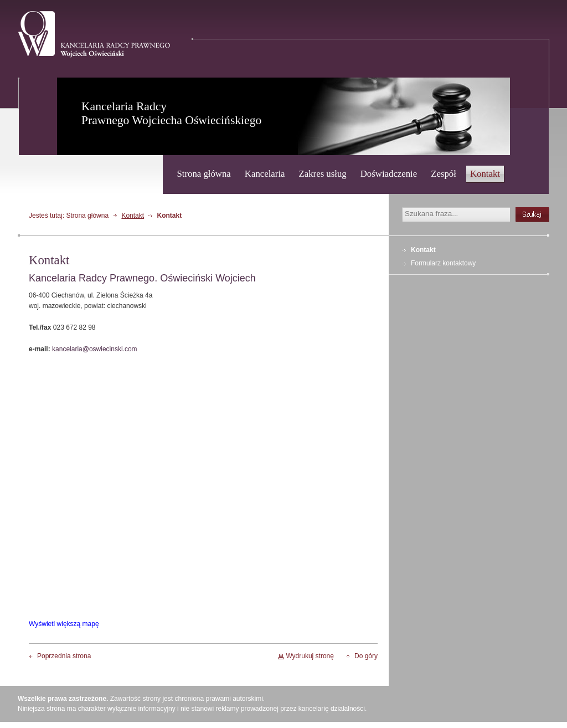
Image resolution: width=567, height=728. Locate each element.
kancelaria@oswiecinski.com (95, 349)
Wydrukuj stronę (310, 656)
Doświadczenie (389, 174)
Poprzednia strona (64, 656)
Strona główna (203, 174)
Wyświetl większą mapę (64, 624)
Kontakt (485, 174)
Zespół (444, 174)
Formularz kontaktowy (443, 263)
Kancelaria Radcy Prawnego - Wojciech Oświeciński (94, 34)
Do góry (366, 656)
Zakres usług (323, 174)
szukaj (532, 215)
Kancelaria (265, 174)
